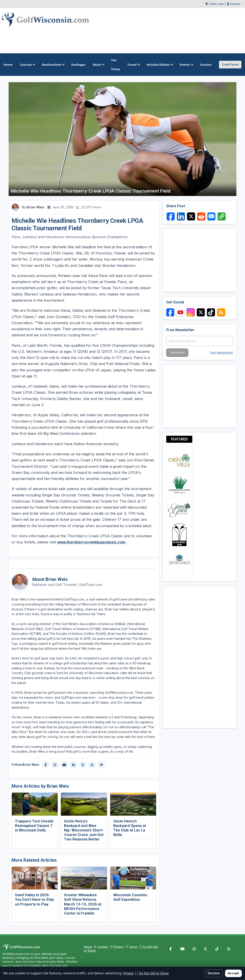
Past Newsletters (222, 353)
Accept (233, 973)
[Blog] (92, 765)
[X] (83, 765)
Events (186, 65)
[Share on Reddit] (201, 216)
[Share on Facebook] (171, 216)
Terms (133, 947)
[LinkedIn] (74, 765)
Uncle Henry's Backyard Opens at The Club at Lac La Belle (130, 828)
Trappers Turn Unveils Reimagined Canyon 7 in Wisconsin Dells (34, 826)
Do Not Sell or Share (154, 973)
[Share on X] (191, 216)
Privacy (119, 947)
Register (235, 4)
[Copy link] (222, 216)
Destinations (53, 65)
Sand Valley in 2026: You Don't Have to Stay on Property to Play (34, 899)
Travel (133, 65)
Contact (103, 947)
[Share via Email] (211, 216)
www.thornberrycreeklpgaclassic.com (91, 542)
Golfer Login (217, 4)
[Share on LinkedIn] (181, 216)
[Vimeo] (101, 765)
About (88, 947)
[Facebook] (46, 765)
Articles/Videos (160, 65)
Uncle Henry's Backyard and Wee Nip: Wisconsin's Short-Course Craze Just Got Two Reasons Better (84, 830)
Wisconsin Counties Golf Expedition (130, 897)
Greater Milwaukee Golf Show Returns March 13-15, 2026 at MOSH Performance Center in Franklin (83, 904)
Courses (27, 65)
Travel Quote (230, 64)
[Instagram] (55, 765)
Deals (98, 65)
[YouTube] (64, 765)
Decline (214, 973)
